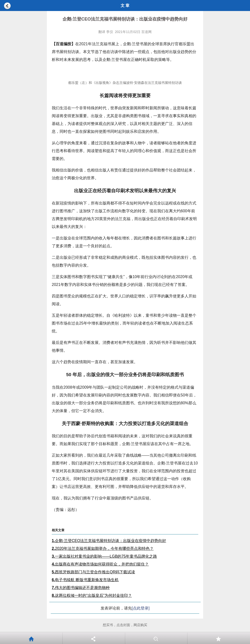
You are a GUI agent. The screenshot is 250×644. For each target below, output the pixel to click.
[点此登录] (141, 608)
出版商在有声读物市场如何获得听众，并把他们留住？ (100, 564)
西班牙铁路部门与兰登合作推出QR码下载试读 (93, 572)
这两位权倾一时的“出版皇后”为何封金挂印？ (92, 595)
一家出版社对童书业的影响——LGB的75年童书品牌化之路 (104, 556)
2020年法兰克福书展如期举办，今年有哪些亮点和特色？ (103, 548)
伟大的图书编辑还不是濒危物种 (81, 588)
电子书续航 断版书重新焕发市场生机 (85, 580)
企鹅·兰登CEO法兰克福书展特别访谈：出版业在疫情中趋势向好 (109, 541)
